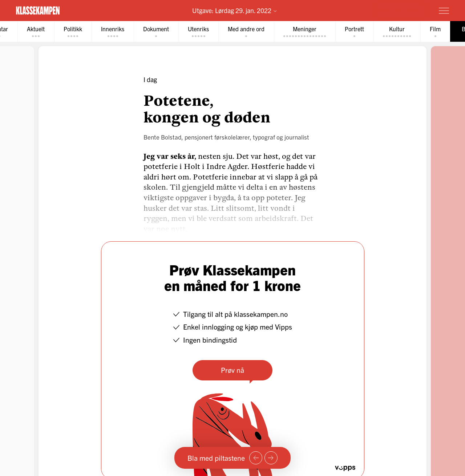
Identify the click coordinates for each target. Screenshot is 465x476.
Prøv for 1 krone (401, 10)
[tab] (36, 31)
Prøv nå (232, 370)
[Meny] (444, 11)
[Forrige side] (256, 458)
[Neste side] (271, 458)
